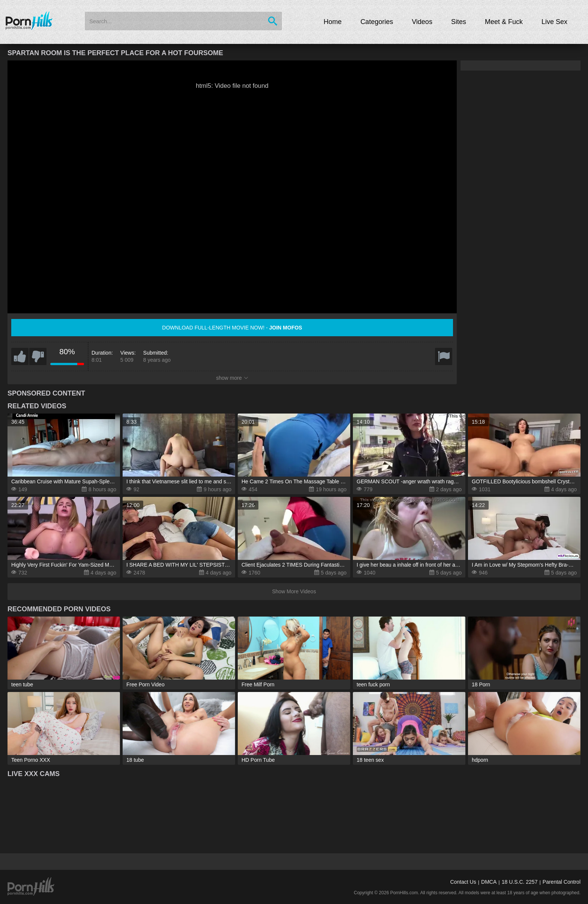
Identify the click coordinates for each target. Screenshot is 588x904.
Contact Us (463, 882)
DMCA (489, 882)
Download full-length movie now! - (232, 328)
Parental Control (562, 882)
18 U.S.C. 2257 (520, 882)
